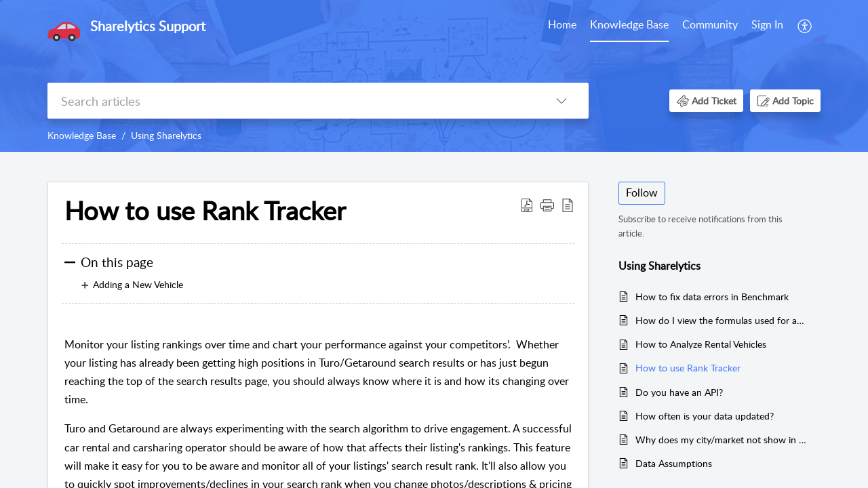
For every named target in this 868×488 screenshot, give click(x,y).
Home (562, 24)
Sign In (767, 24)
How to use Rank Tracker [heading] (205, 211)
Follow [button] (642, 192)
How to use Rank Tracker (688, 368)
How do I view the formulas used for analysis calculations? (721, 320)
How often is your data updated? (705, 416)
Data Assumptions (674, 463)
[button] (805, 26)
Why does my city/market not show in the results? (721, 440)
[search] (291, 101)
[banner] (434, 76)
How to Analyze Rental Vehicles (701, 344)
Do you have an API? (679, 392)
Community (710, 24)
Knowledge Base (629, 24)
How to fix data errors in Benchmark (712, 297)
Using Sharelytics (166, 135)
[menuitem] (562, 26)
